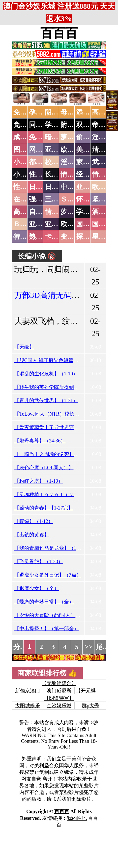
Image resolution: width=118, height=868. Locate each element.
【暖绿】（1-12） (34, 521)
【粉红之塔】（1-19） (39, 481)
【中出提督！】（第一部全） (47, 629)
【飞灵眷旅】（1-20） (39, 561)
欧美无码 (74, 224)
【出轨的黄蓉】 (32, 535)
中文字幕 (74, 187)
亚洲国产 (89, 187)
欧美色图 (74, 150)
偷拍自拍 (89, 137)
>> (89, 647)
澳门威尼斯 (59, 691)
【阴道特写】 (59, 698)
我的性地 (77, 818)
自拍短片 (42, 212)
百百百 (59, 33)
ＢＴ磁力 (27, 224)
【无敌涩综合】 (59, 683)
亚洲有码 (58, 224)
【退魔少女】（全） (37, 588)
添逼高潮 (89, 112)
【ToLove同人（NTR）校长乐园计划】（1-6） (65, 414)
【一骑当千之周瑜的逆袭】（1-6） (52, 454)
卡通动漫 (58, 237)
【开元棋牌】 (91, 691)
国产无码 (89, 224)
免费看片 (27, 112)
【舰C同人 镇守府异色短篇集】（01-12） (60, 360)
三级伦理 (58, 199)
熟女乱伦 (42, 237)
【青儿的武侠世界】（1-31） (46, 400)
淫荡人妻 (74, 162)
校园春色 (58, 162)
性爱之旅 (27, 187)
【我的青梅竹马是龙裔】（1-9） (50, 548)
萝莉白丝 (74, 212)
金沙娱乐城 (59, 706)
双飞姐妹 (89, 125)
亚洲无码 (42, 224)
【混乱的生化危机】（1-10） (46, 374)
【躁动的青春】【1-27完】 (44, 508)
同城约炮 (42, 125)
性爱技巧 (42, 174)
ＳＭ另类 (74, 199)
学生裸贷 (89, 212)
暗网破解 (58, 137)
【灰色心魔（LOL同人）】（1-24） (54, 468)
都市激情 (42, 162)
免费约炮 (27, 125)
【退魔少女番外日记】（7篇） (48, 575)
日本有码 (58, 187)
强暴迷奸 (42, 199)
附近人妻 (74, 125)
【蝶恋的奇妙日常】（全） (44, 602)
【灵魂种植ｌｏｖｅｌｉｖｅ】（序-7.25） (62, 494)
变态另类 (74, 237)
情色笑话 (74, 174)
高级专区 (27, 212)
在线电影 (27, 199)
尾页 (103, 647)
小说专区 (27, 174)
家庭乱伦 (89, 162)
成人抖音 (27, 137)
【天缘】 (24, 347)
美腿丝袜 (89, 150)
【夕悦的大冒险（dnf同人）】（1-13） (57, 615)
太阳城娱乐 (28, 706)
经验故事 (89, 174)
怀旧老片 (89, 199)
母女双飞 (74, 112)
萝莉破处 (74, 137)
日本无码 (42, 187)
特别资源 (27, 237)
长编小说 (58, 174)
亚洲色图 (58, 150)
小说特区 (27, 162)
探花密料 (89, 237)
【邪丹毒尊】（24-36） (40, 441)
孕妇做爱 (42, 112)
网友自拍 (42, 150)
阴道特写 (58, 112)
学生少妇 (58, 125)
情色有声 (58, 212)
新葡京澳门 (28, 691)
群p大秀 (90, 706)
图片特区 (27, 150)
